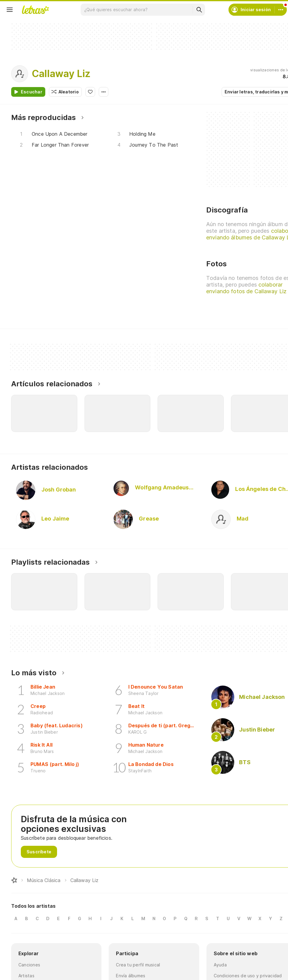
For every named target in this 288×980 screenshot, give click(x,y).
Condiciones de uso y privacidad (248, 976)
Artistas (26, 976)
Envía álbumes (131, 976)
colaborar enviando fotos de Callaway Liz (246, 288)
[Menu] (10, 10)
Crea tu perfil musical (138, 965)
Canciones (29, 965)
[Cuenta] (281, 10)
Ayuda (220, 965)
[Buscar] (199, 10)
